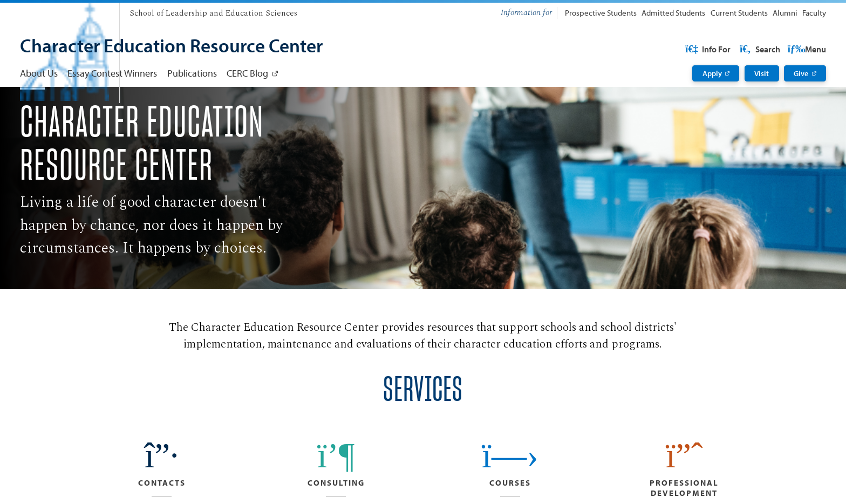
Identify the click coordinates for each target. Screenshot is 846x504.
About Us (39, 73)
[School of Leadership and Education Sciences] (213, 14)
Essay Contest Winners (112, 73)
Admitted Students (673, 13)
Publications (192, 73)
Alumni (785, 13)
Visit (762, 73)
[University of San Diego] (64, 11)
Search (805, 49)
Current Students (739, 13)
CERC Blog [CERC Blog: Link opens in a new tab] (247, 73)
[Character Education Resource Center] (171, 47)
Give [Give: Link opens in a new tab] (801, 73)
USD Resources (739, 49)
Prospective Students (601, 13)
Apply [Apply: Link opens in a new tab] (712, 73)
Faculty (814, 13)
